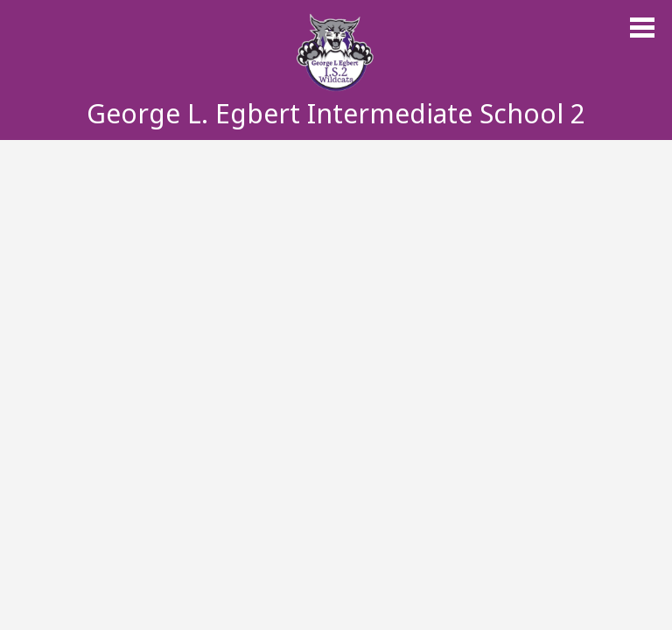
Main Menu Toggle (642, 28)
